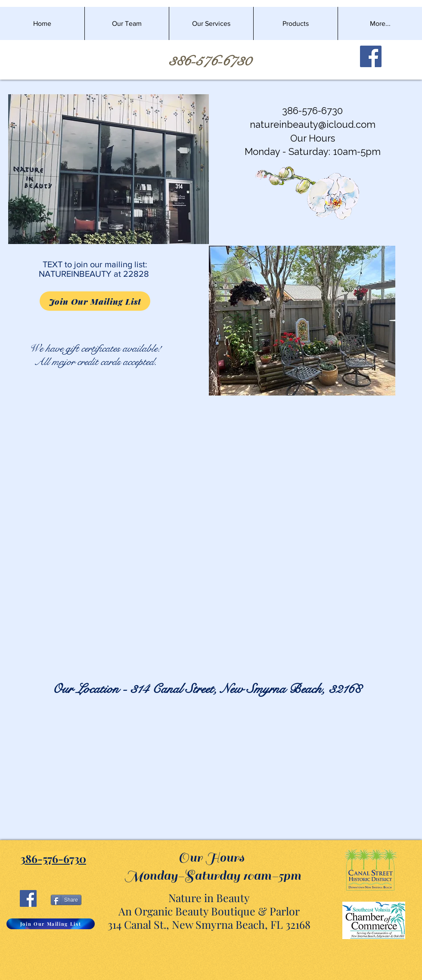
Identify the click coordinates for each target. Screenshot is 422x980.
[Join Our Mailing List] (95, 301)
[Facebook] (371, 56)
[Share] (66, 900)
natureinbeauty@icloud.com (313, 124)
